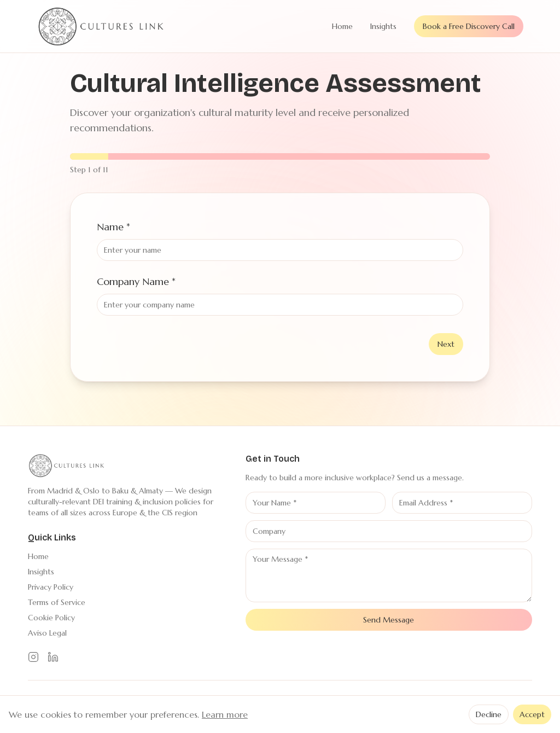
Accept (532, 714)
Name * (113, 227)
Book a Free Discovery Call (469, 26)
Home (342, 26)
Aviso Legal (47, 633)
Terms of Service (57, 602)
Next (446, 344)
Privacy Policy (51, 587)
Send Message (389, 620)
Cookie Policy (51, 618)
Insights (383, 26)
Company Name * (136, 281)
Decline (489, 714)
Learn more (225, 714)
